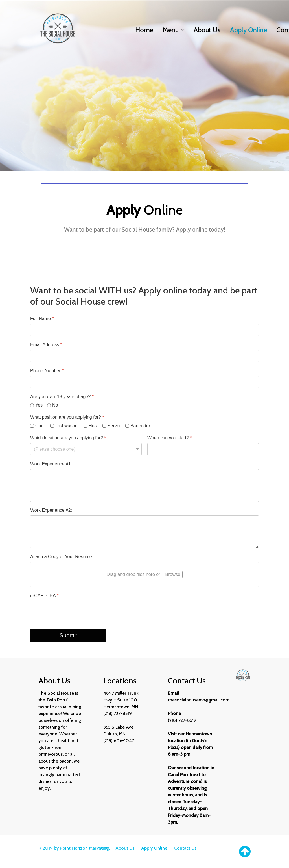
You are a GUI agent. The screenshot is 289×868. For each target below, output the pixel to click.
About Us (125, 848)
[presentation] (73, 612)
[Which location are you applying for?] (86, 449)
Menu (103, 848)
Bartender (140, 426)
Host (93, 426)
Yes (39, 405)
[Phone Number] (144, 382)
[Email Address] (144, 356)
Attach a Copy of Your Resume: (62, 557)
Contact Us (185, 848)
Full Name (42, 319)
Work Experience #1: (51, 464)
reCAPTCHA (44, 596)
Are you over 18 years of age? (62, 397)
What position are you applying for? (67, 417)
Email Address (46, 345)
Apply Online (154, 848)
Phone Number (47, 371)
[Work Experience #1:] (144, 485)
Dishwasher (67, 426)
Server (114, 426)
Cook (40, 426)
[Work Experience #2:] (144, 532)
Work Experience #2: (51, 510)
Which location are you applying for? (68, 438)
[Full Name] (144, 330)
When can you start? (169, 438)
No (55, 405)
